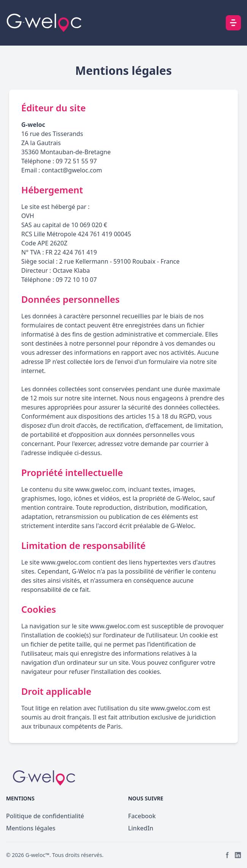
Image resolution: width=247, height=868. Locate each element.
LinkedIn (141, 828)
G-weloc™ (37, 855)
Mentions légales (31, 828)
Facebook (142, 816)
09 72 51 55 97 (76, 161)
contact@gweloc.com (72, 170)
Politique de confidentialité (45, 816)
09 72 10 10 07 (76, 280)
